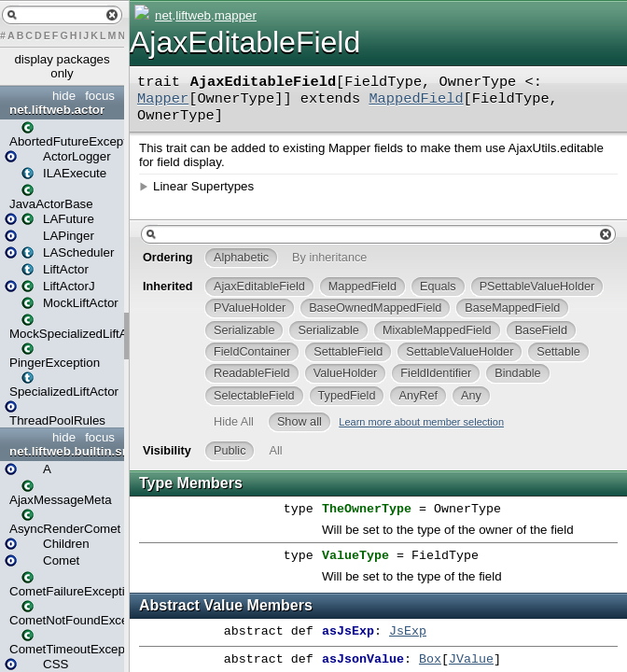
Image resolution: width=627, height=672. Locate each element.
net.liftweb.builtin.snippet (64, 451)
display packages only (62, 66)
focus (100, 96)
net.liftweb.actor (57, 110)
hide (64, 96)
